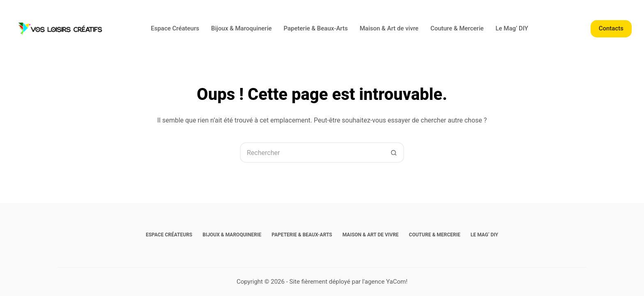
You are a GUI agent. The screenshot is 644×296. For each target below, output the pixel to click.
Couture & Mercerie (457, 28)
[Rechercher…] (312, 153)
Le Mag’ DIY (512, 28)
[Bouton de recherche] (394, 153)
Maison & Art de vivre (389, 28)
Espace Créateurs (175, 28)
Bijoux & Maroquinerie (241, 28)
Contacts (611, 28)
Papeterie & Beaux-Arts (316, 28)
